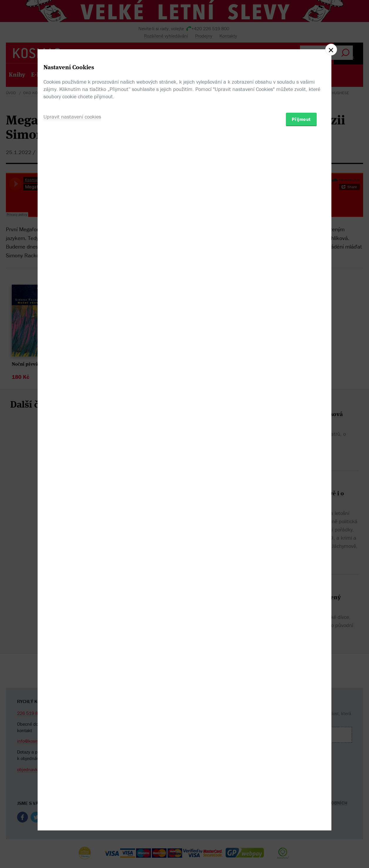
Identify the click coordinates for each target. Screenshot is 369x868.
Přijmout (301, 468)
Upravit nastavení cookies (72, 466)
